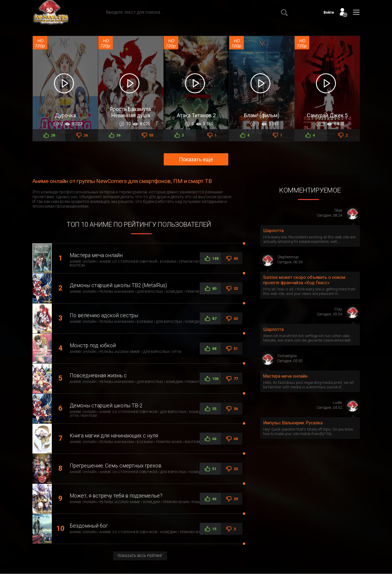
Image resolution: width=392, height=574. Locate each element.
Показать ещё (196, 159)
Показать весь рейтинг (140, 556)
